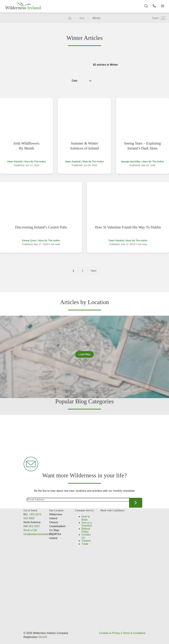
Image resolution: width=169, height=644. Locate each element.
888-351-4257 (32, 526)
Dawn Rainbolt (15, 162)
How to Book (86, 518)
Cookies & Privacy (110, 633)
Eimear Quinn (29, 240)
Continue (136, 503)
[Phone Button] (154, 7)
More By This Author (35, 162)
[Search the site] (146, 7)
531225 (43, 637)
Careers (86, 541)
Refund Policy (86, 530)
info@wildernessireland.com (40, 534)
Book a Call (30, 530)
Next (94, 271)
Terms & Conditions (134, 633)
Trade (85, 544)
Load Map (84, 354)
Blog (82, 18)
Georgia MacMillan (131, 162)
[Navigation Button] (162, 7)
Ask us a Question (87, 524)
